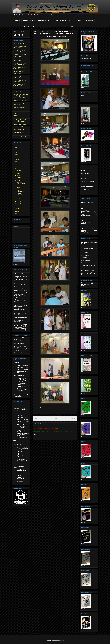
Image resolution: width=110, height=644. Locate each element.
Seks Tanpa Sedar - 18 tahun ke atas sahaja (20, 121)
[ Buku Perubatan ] (19, 26)
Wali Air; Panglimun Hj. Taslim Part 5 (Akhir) (20, 85)
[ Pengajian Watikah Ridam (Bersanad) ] (61, 26)
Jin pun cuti (17, 113)
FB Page (85, 98)
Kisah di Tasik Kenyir (19, 43)
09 (16, 211)
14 (16, 162)
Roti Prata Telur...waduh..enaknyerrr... (21, 116)
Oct (18, 173)
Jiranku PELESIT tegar (20, 124)
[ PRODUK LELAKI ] (29, 20)
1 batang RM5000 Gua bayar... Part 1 (20, 47)
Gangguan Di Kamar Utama (21, 137)
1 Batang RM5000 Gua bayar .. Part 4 (20, 60)
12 (16, 166)
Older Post (73, 418)
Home (55, 418)
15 (16, 159)
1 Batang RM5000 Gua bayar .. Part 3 (20, 55)
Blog (84, 97)
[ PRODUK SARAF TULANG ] (64, 20)
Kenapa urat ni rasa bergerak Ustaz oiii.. (19, 133)
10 (16, 209)
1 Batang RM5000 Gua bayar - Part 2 (20, 51)
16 (16, 157)
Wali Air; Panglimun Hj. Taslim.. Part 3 (20, 77)
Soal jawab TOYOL (19, 127)
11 (16, 169)
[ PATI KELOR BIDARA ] (45, 20)
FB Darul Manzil (19, 15)
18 (16, 152)
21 (16, 145)
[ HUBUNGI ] (89, 20)
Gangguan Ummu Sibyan (20, 110)
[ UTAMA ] (17, 20)
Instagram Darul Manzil (48, 15)
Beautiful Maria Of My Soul (21, 100)
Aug (18, 178)
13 (16, 164)
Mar (18, 201)
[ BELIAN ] (79, 20)
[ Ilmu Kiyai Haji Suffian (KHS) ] (37, 26)
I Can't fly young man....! (20, 107)
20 (16, 148)
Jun (18, 199)
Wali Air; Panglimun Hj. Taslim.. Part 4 (20, 81)
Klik (14, 353)
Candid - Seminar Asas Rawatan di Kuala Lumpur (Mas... (20, 192)
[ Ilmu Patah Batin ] (82, 26)
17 (16, 155)
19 (16, 150)
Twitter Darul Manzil (32, 15)
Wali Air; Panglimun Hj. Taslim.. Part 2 (20, 72)
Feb (18, 204)
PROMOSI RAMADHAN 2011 (21, 184)
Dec (18, 171)
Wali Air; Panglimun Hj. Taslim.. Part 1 (20, 68)
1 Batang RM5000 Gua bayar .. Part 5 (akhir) (20, 64)
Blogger (63, 641)
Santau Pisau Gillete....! (20, 130)
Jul (18, 180)
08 (16, 214)
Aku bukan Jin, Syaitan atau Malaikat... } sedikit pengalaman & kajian (21, 96)
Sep (18, 175)
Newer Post (37, 418)
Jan (18, 206)
